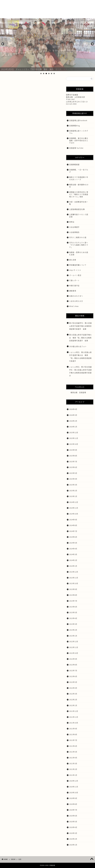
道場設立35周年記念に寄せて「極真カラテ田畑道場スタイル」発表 (79, 194)
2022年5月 (73, 682)
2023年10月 (74, 583)
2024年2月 (73, 560)
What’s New (74, 306)
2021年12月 (74, 711)
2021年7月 (73, 740)
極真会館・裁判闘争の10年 (79, 186)
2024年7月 (73, 531)
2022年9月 (73, 659)
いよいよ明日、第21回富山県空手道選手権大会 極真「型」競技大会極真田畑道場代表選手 (80, 357)
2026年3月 (73, 415)
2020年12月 (74, 781)
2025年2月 (73, 491)
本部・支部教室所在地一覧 (79, 203)
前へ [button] (3, 44)
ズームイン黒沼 (75, 275)
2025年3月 (73, 485)
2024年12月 (74, 502)
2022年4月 (73, 688)
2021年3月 (73, 763)
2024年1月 (73, 566)
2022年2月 (73, 700)
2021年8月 (73, 734)
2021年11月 (74, 717)
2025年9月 (73, 450)
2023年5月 (73, 612)
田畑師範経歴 (74, 164)
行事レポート (74, 280)
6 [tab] (54, 74)
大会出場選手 (74, 227)
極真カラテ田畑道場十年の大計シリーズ (79, 178)
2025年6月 (73, 467)
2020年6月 (73, 816)
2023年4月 (73, 618)
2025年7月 (73, 461)
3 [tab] (46, 74)
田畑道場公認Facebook (78, 120)
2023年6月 (73, 607)
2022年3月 (73, 694)
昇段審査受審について (78, 265)
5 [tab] (52, 74)
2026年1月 (73, 427)
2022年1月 (73, 705)
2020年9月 (73, 798)
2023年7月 (73, 601)
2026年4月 (73, 409)
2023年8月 (73, 595)
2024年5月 (73, 543)
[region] (47, 45)
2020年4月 (73, 827)
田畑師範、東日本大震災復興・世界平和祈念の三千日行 (79, 140)
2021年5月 (73, 752)
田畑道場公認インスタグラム (79, 132)
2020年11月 (74, 787)
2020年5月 (73, 822)
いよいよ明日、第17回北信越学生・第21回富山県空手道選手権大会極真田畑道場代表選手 (80, 371)
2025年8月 (73, 456)
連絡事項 (73, 291)
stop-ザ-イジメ (75, 270)
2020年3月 (73, 833)
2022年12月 (74, 641)
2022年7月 (73, 670)
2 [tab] (44, 74)
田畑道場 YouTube (76, 148)
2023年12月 (74, 572)
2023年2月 (73, 630)
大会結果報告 (74, 232)
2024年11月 (74, 508)
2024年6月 (73, 537)
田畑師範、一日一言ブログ (79, 171)
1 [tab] (41, 74)
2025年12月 (74, 432)
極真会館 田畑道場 (78, 392)
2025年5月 (73, 473)
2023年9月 (73, 589)
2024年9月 (73, 520)
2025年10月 (74, 444)
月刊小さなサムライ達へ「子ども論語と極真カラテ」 (79, 245)
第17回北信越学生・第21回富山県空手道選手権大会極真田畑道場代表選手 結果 (81, 326)
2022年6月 (73, 676)
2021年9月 (73, 729)
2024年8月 (73, 525)
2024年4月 (73, 549)
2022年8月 (73, 665)
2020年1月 (73, 845)
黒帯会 (72, 222)
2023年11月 (74, 578)
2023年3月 (73, 624)
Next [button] (92, 44)
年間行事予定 (74, 286)
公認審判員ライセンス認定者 (79, 216)
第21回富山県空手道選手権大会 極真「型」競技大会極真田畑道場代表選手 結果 (80, 338)
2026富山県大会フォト (78, 346)
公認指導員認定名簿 (77, 209)
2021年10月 (74, 723)
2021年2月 (73, 769)
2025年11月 (74, 438)
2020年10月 (74, 792)
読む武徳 (73, 260)
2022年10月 (74, 653)
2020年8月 (73, 804)
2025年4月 (73, 479)
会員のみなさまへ (76, 296)
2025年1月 (73, 496)
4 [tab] (49, 74)
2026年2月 (73, 421)
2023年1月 (73, 636)
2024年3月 (73, 554)
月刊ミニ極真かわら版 (78, 237)
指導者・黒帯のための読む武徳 (79, 253)
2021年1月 (73, 775)
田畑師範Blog (74, 126)
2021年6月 (73, 746)
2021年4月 (73, 758)
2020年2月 (73, 839)
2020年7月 (73, 810)
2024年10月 (74, 514)
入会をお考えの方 (76, 301)
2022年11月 (74, 647)
